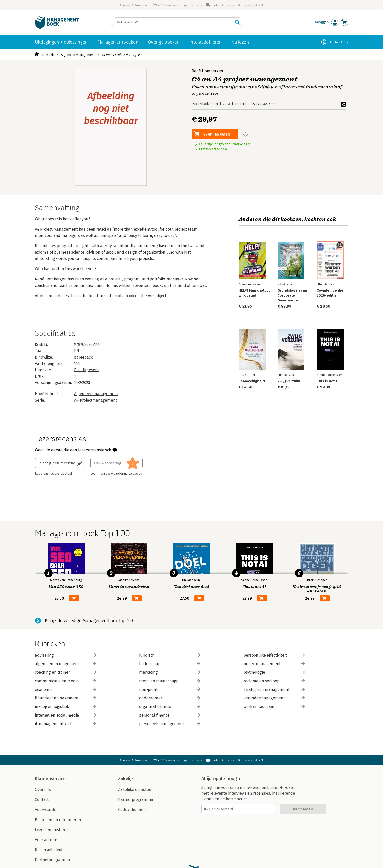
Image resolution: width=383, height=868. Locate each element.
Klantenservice (50, 779)
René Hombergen (207, 71)
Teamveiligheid (252, 381)
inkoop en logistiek (66, 707)
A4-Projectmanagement (96, 400)
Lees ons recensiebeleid (53, 474)
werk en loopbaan (274, 707)
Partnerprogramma (52, 860)
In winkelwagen (216, 134)
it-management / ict (66, 724)
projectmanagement (274, 664)
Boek (50, 55)
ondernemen (170, 698)
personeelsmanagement (170, 724)
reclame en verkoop (274, 681)
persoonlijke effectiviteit (274, 655)
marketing (170, 672)
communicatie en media (66, 681)
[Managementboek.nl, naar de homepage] (57, 28)
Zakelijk (126, 779)
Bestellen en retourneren (58, 820)
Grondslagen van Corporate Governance (292, 295)
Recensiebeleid (49, 850)
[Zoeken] (172, 22)
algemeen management (66, 664)
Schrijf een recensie (58, 463)
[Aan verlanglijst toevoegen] (245, 134)
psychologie (274, 672)
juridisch (170, 655)
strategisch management (274, 689)
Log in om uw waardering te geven (116, 474)
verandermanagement (274, 698)
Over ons (43, 790)
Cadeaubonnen (132, 810)
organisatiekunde (170, 707)
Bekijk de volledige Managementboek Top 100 (89, 621)
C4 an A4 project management (124, 55)
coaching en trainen (66, 672)
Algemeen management (78, 55)
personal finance (170, 715)
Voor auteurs (47, 840)
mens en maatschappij (170, 681)
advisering (66, 655)
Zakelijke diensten (135, 790)
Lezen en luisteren (52, 830)
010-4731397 (338, 42)
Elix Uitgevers (86, 370)
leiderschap (170, 664)
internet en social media (66, 715)
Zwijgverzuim (289, 381)
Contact (42, 800)
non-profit (170, 689)
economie (66, 689)
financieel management (66, 698)
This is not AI (327, 381)
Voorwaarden (47, 810)
